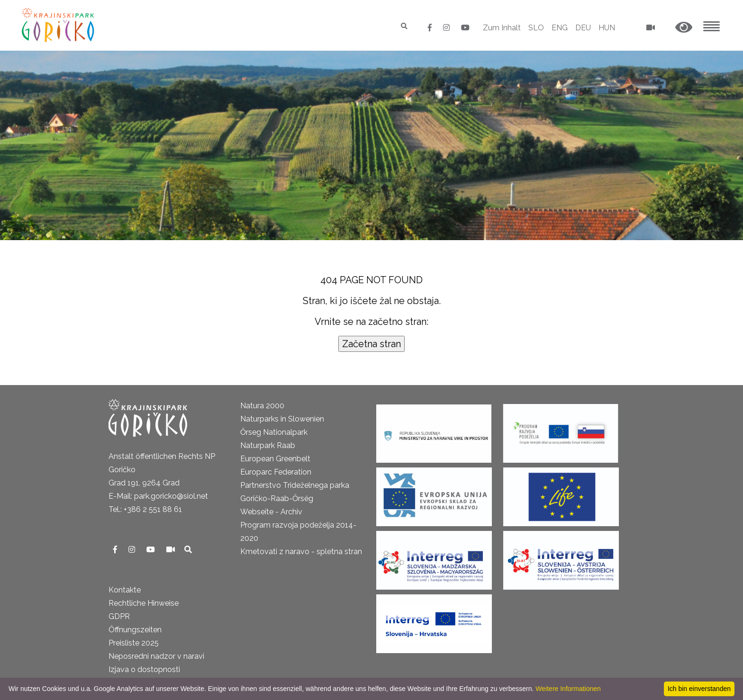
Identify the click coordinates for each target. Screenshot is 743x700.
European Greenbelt (275, 459)
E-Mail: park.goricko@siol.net (158, 496)
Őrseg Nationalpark (274, 432)
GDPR (119, 616)
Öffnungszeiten (135, 630)
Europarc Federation (276, 472)
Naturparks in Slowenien (282, 419)
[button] (684, 28)
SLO (536, 28)
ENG (560, 28)
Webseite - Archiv (271, 512)
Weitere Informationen (568, 689)
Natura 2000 (262, 406)
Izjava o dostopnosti (144, 669)
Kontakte (125, 590)
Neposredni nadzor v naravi (156, 656)
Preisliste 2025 (134, 643)
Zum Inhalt (502, 28)
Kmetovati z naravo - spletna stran (301, 552)
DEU (583, 28)
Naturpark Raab (268, 445)
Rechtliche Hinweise (144, 603)
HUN (607, 28)
